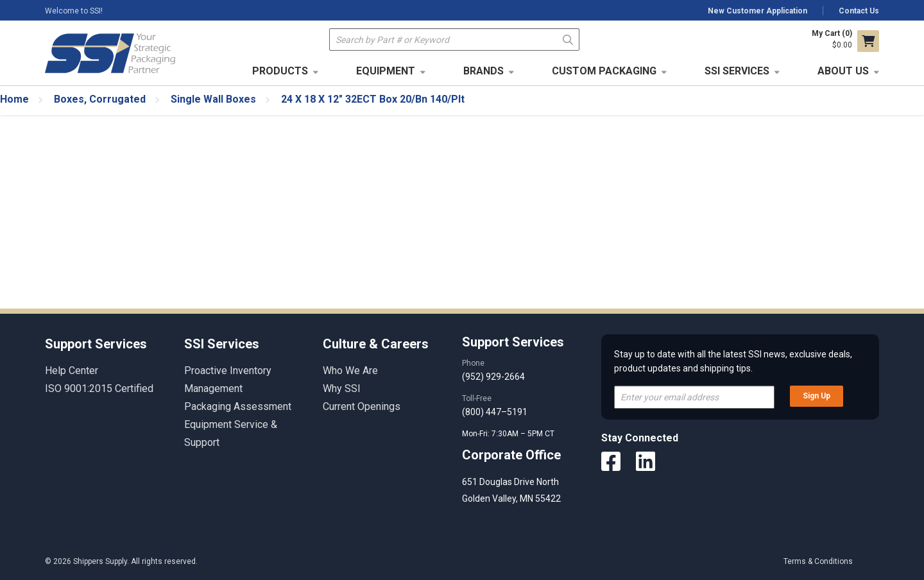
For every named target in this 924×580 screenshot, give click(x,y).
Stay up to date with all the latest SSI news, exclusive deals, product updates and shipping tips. (733, 361)
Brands (483, 71)
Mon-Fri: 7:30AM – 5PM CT (509, 434)
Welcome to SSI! (74, 11)
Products (280, 71)
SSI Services (737, 71)
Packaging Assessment (238, 406)
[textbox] (454, 39)
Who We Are (350, 371)
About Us (843, 71)
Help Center (72, 371)
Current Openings (362, 406)
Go (568, 39)
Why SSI (342, 388)
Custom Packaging (604, 71)
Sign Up (817, 396)
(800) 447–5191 (495, 412)
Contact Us (859, 11)
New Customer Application (757, 11)
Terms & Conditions (818, 561)
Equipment (386, 71)
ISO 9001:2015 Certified (99, 388)
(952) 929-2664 (493, 377)
